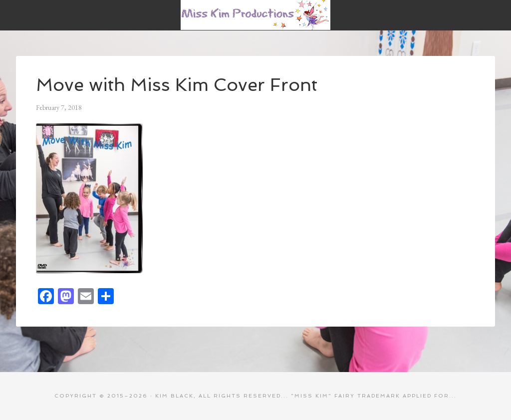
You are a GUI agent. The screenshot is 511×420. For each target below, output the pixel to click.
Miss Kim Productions (255, 15)
